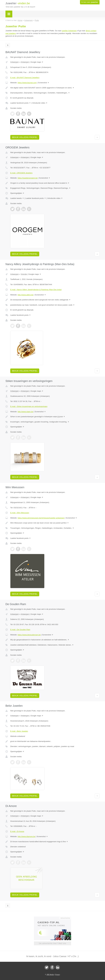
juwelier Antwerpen (69, 31)
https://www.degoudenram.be (29, 635)
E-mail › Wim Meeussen (20, 513)
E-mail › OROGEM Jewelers (21, 173)
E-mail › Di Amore (17, 831)
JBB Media (50, 975)
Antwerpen (14, 62)
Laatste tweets (17, 198)
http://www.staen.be (25, 412)
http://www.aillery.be (25, 295)
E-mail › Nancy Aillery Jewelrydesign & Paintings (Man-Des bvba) (36, 290)
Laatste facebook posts (21, 103)
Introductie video (40, 103)
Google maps (37, 62)
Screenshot (44, 83)
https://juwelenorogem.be (28, 178)
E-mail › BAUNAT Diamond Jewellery (25, 78)
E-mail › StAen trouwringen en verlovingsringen (29, 406)
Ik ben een (90, 2)
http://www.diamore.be (26, 836)
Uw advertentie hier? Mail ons (52, 943)
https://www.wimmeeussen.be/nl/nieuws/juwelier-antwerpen (41, 518)
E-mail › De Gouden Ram (20, 630)
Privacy (58, 975)
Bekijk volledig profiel (25, 137)
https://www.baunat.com (27, 83)
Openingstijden (17, 193)
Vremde (24, 274)
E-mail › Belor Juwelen (19, 731)
